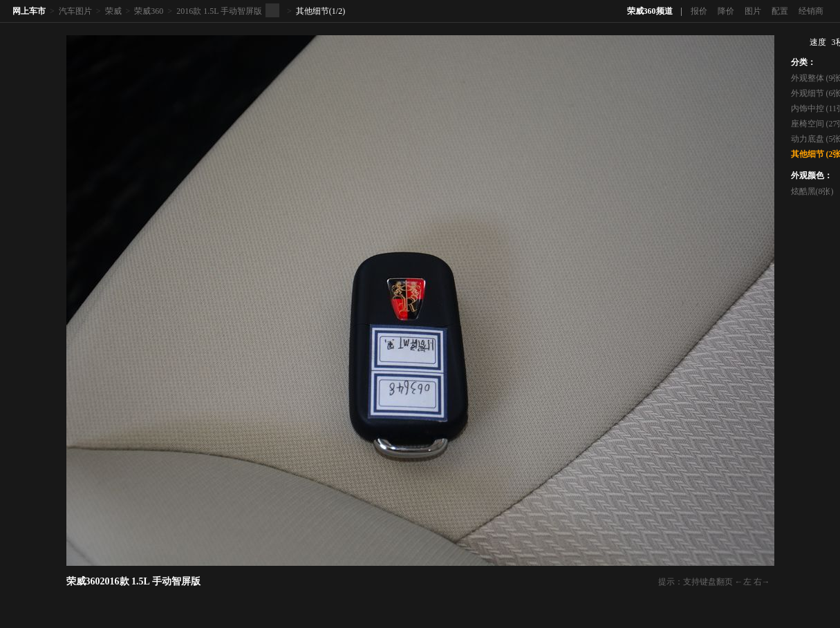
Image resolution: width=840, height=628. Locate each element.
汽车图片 (75, 11)
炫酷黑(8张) (812, 191)
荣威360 (149, 11)
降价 (726, 11)
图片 (753, 11)
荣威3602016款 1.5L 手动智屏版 (133, 581)
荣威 (113, 11)
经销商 (811, 11)
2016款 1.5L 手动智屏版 (219, 11)
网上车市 (29, 11)
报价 (699, 11)
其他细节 (312, 11)
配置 (780, 11)
